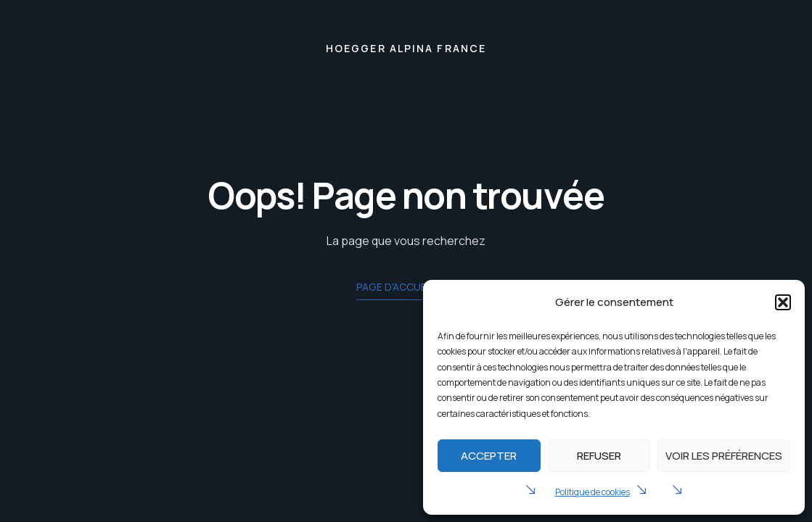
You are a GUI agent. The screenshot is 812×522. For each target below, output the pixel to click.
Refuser (599, 456)
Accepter (489, 456)
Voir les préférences (724, 456)
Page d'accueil (406, 288)
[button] (783, 302)
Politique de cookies (592, 492)
